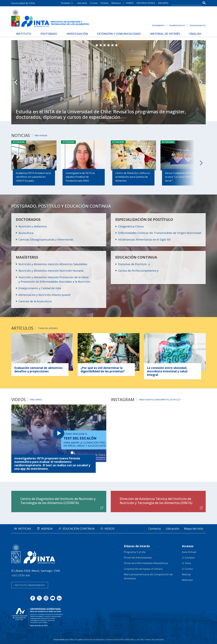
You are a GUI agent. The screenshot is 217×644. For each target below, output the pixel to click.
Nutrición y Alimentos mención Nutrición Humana (51, 271)
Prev (16, 82)
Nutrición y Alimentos (33, 226)
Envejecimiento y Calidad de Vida (40, 288)
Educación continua (79, 529)
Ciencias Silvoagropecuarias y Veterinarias (46, 239)
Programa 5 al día (135, 552)
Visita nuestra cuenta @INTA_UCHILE (158, 399)
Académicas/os (177, 25)
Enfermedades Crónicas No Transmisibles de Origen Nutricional (160, 233)
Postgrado (49, 34)
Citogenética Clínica (131, 226)
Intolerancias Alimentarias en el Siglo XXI (144, 239)
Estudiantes (158, 25)
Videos (109, 529)
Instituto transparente (30, 585)
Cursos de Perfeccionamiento (137, 271)
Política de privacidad (154, 640)
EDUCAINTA (163, 3)
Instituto (23, 34)
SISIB (71, 640)
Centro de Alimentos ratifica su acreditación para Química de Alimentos (133, 177)
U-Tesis (186, 563)
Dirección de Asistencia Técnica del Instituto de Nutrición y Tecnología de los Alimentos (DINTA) (156, 501)
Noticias (25, 529)
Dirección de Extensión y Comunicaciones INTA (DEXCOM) (109, 640)
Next (201, 82)
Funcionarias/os (198, 25)
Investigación (77, 34)
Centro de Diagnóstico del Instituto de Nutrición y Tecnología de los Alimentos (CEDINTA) (58, 501)
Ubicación (172, 529)
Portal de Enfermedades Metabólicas (146, 563)
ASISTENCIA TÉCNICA (146, 3)
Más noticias (41, 135)
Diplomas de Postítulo (133, 264)
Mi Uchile (105, 3)
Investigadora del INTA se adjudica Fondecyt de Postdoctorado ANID (80, 177)
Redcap (186, 574)
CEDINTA (130, 3)
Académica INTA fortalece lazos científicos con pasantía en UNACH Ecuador (34, 177)
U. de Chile (139, 640)
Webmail (187, 580)
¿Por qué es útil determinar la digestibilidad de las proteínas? (103, 370)
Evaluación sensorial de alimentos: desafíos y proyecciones (39, 370)
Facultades (66, 3)
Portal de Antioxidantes (138, 557)
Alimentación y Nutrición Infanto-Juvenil (44, 295)
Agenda (47, 529)
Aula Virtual (189, 552)
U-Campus (188, 557)
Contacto (155, 529)
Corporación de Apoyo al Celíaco (143, 569)
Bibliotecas (116, 3)
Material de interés (165, 34)
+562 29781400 (21, 575)
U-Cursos (94, 3)
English (195, 34)
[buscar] (185, 3)
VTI (76, 640)
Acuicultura (26, 233)
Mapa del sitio (194, 529)
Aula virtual (82, 3)
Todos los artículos (48, 328)
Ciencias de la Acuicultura (35, 301)
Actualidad (19, 142)
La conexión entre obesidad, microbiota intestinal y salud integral (167, 371)
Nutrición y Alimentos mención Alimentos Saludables (53, 264)
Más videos (36, 399)
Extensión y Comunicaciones (119, 34)
